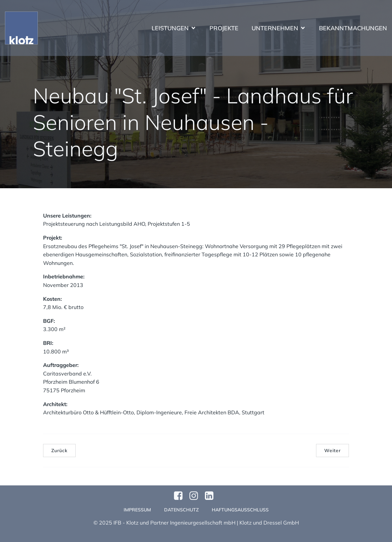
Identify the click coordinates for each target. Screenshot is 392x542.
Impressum (137, 510)
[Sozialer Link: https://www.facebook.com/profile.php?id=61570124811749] (181, 496)
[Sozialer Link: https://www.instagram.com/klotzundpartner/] (196, 496)
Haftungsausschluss (240, 510)
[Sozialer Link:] (212, 496)
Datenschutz (181, 510)
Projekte (224, 28)
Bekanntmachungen (353, 28)
